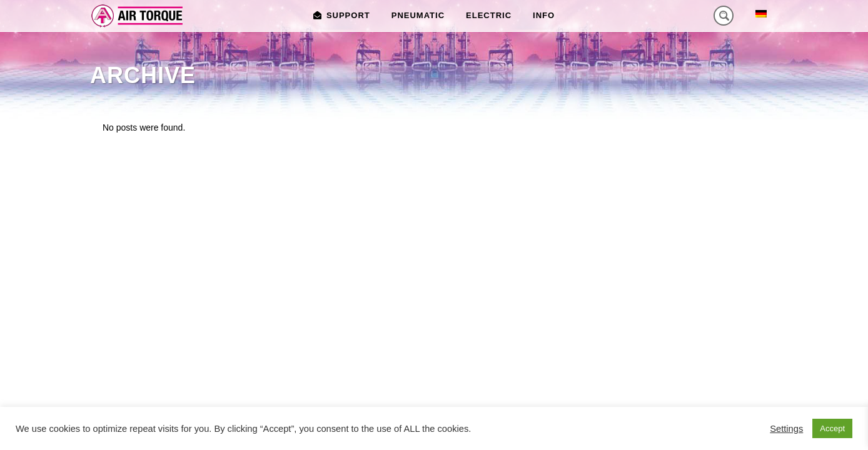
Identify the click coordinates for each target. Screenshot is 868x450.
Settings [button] (786, 429)
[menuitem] (761, 13)
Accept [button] (832, 428)
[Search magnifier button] (724, 16)
